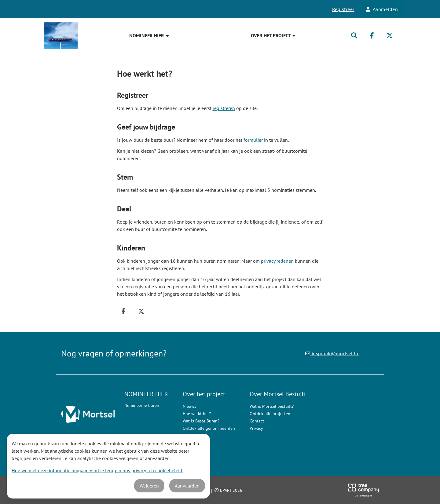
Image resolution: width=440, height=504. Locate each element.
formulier (253, 140)
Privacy (256, 428)
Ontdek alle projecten (270, 414)
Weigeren (149, 486)
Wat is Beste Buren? (201, 421)
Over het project (273, 35)
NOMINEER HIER (149, 35)
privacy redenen (277, 261)
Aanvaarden (187, 486)
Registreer (343, 9)
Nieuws (189, 406)
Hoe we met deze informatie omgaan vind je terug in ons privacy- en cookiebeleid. (97, 470)
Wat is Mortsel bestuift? (272, 406)
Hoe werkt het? (197, 414)
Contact (257, 421)
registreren (224, 108)
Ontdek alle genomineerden (209, 428)
